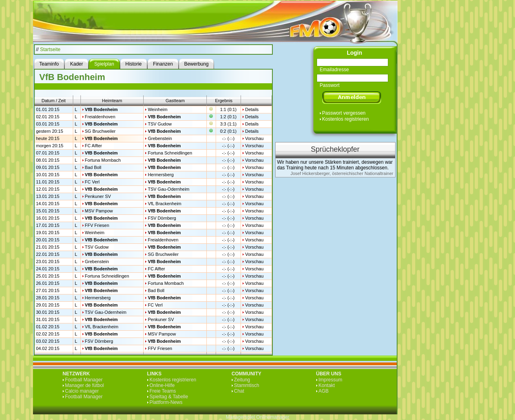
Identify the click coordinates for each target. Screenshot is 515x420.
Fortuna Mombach (103, 160)
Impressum (331, 380)
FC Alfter (94, 146)
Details (252, 109)
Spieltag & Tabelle (169, 397)
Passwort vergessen (344, 113)
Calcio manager (82, 391)
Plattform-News (166, 402)
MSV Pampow (99, 211)
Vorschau (254, 138)
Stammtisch (247, 385)
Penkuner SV (98, 196)
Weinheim (158, 109)
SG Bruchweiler (100, 131)
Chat (239, 391)
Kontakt (327, 385)
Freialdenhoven (100, 117)
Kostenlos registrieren (346, 119)
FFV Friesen (97, 225)
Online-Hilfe (162, 385)
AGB (324, 391)
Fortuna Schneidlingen (170, 153)
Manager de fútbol (85, 385)
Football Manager (84, 380)
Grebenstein (160, 138)
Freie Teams (163, 391)
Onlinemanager (273, 417)
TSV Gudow (160, 124)
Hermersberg (161, 175)
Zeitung (242, 380)
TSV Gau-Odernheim (168, 189)
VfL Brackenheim (164, 204)
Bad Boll (93, 167)
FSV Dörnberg (162, 218)
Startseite (50, 49)
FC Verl (92, 182)
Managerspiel (240, 417)
